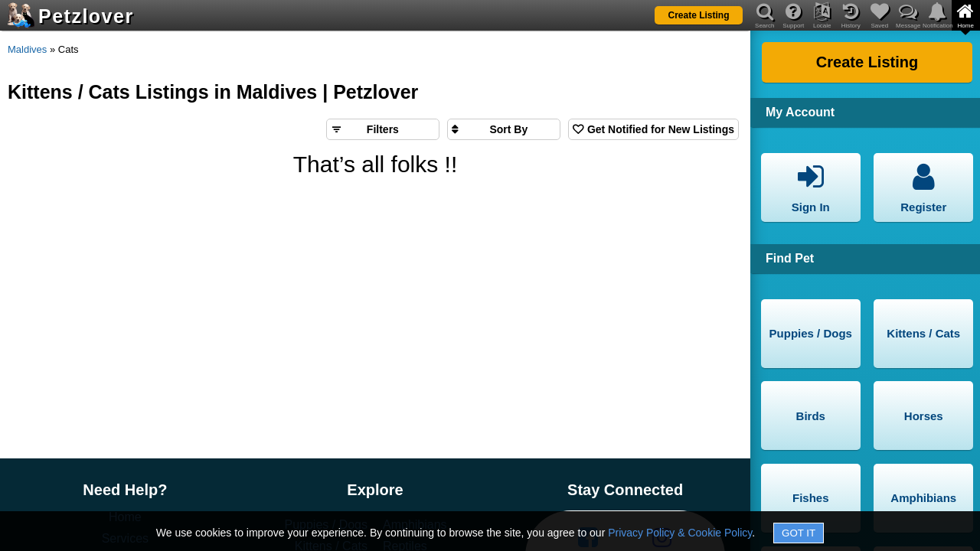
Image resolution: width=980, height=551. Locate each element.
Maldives (27, 49)
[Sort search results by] (504, 129)
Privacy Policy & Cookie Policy (680, 533)
